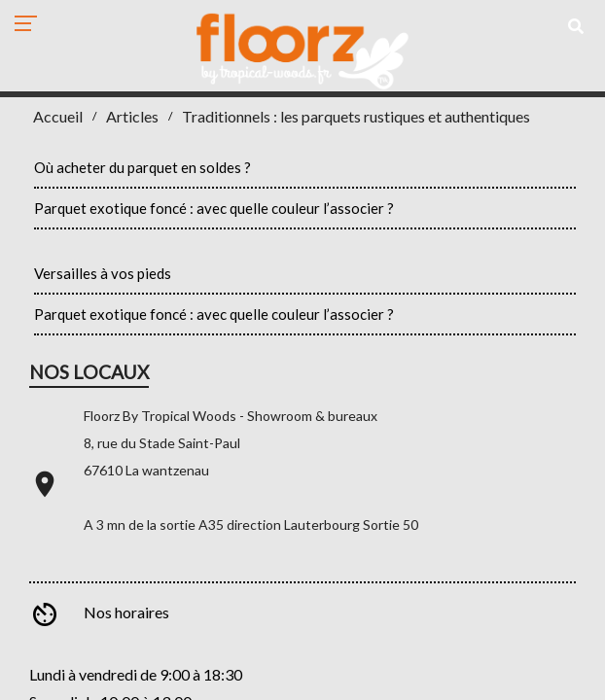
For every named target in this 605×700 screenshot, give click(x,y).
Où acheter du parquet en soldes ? (142, 167)
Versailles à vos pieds (103, 273)
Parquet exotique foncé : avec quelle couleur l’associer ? (214, 208)
